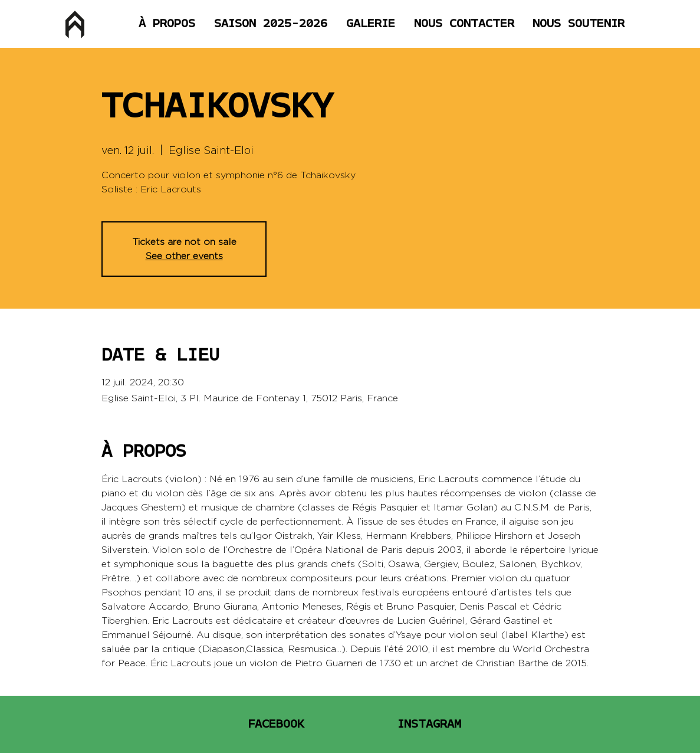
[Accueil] (75, 24)
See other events (184, 256)
